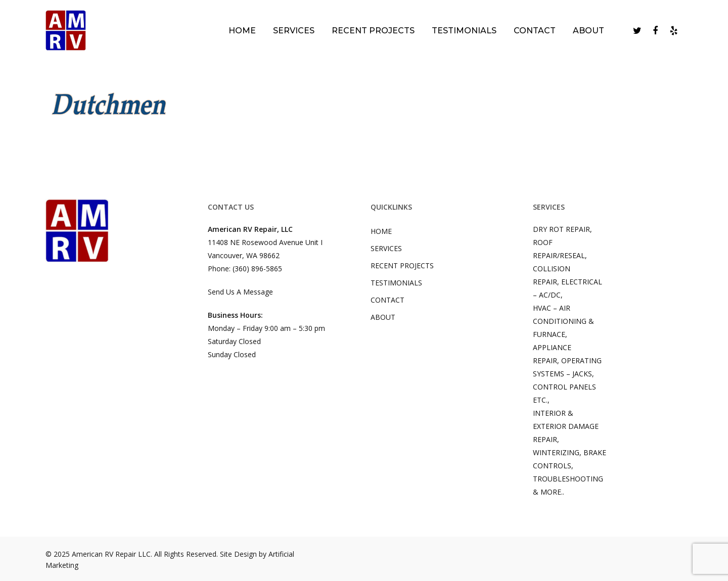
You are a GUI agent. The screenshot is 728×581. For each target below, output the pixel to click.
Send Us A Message (240, 292)
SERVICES (386, 248)
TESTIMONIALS (396, 283)
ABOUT (383, 317)
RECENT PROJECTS (402, 265)
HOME (381, 231)
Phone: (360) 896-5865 (245, 269)
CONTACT (388, 300)
